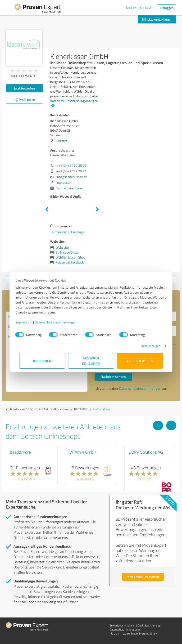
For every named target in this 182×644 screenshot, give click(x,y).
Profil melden (101, 409)
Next (97, 210)
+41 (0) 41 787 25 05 (71, 165)
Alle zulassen (140, 361)
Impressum (28, 322)
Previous (47, 210)
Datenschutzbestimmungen (60, 322)
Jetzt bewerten (24, 88)
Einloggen (167, 8)
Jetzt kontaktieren (157, 19)
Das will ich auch (139, 7)
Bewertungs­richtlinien (122, 625)
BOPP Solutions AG (146, 452)
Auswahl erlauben (91, 361)
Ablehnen (42, 361)
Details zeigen (147, 346)
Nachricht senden (113, 377)
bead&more (20, 452)
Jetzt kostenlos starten (143, 577)
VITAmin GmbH (83, 452)
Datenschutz (117, 629)
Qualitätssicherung (149, 625)
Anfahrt (62, 141)
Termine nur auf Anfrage (67, 232)
